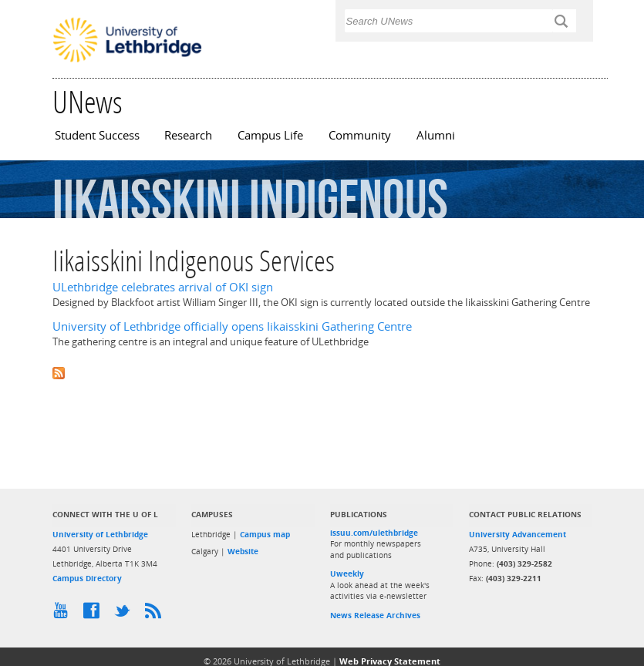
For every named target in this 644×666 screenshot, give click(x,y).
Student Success (97, 135)
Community (360, 135)
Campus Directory (87, 578)
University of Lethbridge (100, 534)
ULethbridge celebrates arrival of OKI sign (163, 287)
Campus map (265, 534)
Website (243, 551)
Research (188, 135)
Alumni (436, 135)
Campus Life (270, 135)
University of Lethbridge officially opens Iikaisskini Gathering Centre (232, 326)
